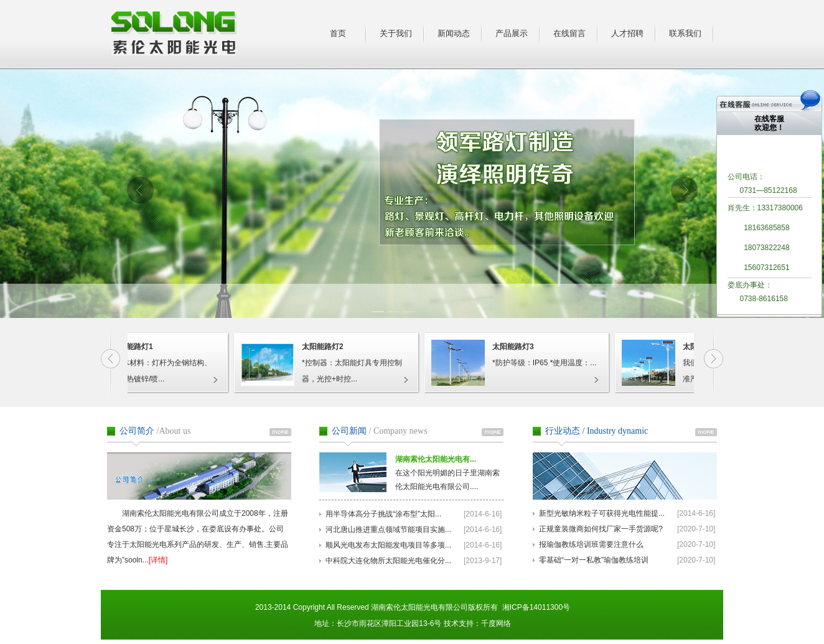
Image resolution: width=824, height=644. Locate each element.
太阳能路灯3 (516, 347)
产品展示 (512, 33)
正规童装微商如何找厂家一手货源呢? (601, 529)
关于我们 (396, 33)
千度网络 (496, 623)
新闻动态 (454, 33)
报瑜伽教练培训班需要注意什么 (591, 544)
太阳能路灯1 (135, 347)
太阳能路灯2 (325, 347)
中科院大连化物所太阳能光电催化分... (388, 561)
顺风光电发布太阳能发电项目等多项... (388, 545)
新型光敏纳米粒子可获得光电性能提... (602, 513)
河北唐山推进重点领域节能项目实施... (388, 530)
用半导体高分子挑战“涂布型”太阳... (383, 514)
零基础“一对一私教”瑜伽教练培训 (594, 560)
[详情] (158, 560)
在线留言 (569, 33)
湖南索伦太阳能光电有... (436, 459)
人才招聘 (627, 33)
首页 (338, 33)
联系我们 (685, 33)
